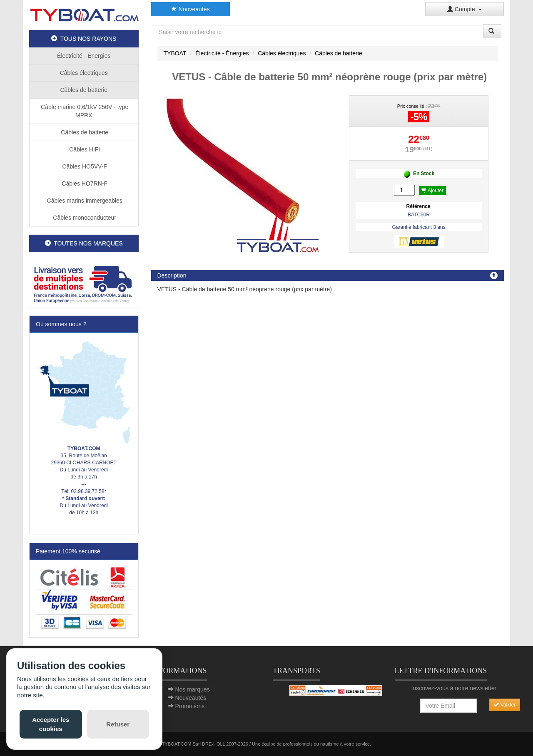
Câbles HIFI (84, 149)
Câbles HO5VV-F (84, 166)
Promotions (190, 706)
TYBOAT (175, 53)
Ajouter (432, 191)
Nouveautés (191, 9)
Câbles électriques (84, 73)
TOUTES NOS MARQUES (84, 243)
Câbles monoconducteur (84, 218)
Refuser (118, 724)
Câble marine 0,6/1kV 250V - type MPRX (84, 111)
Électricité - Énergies (84, 56)
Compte (465, 9)
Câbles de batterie (84, 90)
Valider (505, 705)
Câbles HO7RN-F (84, 183)
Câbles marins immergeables (84, 201)
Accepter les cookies (51, 724)
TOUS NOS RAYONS (84, 39)
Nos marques (192, 689)
